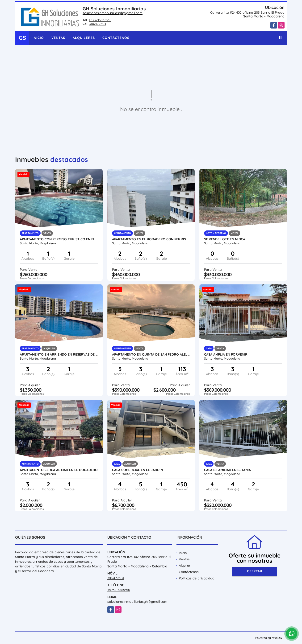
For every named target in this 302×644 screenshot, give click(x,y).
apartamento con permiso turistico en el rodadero (59, 239)
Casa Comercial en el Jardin (137, 470)
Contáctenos (116, 38)
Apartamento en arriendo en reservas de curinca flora (59, 354)
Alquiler (185, 566)
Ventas (58, 38)
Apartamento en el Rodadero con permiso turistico (151, 239)
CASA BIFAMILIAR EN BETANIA (227, 470)
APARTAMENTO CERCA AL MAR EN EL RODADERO (59, 470)
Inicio (38, 38)
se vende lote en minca (225, 239)
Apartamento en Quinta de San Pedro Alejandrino (151, 354)
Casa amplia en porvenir (226, 354)
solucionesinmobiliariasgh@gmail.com (113, 13)
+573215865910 (100, 20)
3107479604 (98, 24)
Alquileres (84, 38)
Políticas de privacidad (197, 578)
